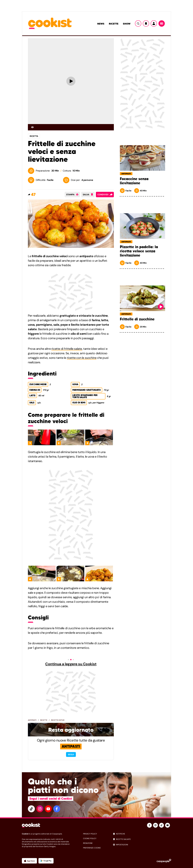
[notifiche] (142, 834)
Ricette (114, 24)
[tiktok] (31, 809)
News (101, 24)
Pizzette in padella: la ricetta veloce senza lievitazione (139, 251)
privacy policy (90, 834)
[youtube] (48, 809)
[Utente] (154, 23)
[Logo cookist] (50, 24)
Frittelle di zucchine (137, 319)
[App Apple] (29, 861)
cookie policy (90, 838)
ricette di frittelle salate (67, 349)
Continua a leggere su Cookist (71, 664)
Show (127, 24)
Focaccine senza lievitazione (134, 181)
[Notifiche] (146, 23)
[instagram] (40, 809)
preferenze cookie (92, 848)
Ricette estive (58, 720)
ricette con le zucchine (82, 358)
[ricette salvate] (142, 839)
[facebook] (57, 809)
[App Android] (46, 861)
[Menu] (162, 23)
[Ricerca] (138, 23)
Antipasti (32, 720)
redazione (88, 843)
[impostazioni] (142, 845)
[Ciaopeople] (164, 861)
